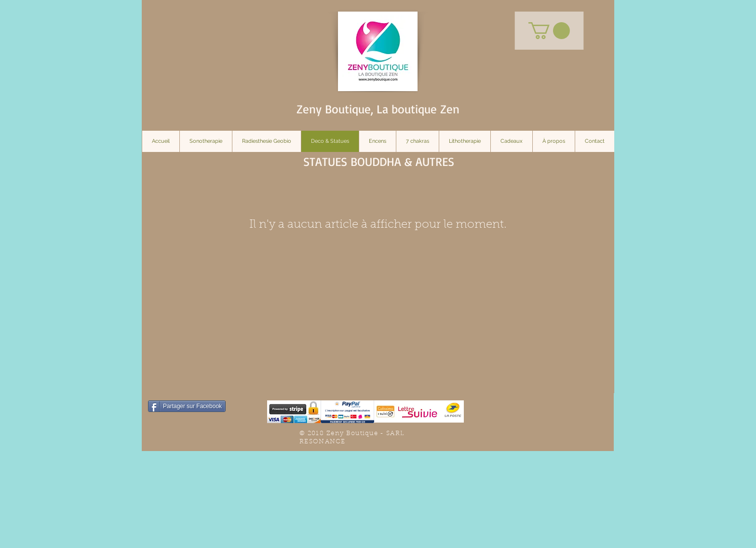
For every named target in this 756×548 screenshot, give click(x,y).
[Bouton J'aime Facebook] (537, 421)
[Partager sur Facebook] (187, 406)
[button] (549, 31)
